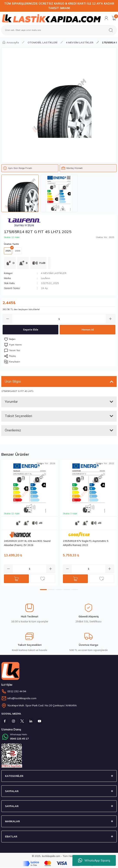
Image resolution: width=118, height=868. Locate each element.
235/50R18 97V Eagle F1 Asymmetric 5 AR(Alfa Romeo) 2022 (86, 543)
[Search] (59, 30)
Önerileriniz (13, 430)
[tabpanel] (29, 523)
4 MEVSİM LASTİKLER (54, 273)
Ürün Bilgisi (13, 381)
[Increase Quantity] (110, 319)
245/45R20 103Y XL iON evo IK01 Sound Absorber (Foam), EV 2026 (27, 543)
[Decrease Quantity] (8, 319)
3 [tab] (59, 590)
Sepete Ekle (31, 330)
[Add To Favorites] (59, 339)
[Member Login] (106, 18)
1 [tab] (43, 590)
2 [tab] (51, 590)
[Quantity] (59, 319)
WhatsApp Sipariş (94, 860)
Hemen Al (88, 330)
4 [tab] (67, 590)
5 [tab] (75, 590)
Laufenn (46, 278)
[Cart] (114, 18)
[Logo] (51, 18)
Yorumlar (11, 402)
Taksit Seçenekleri (18, 416)
